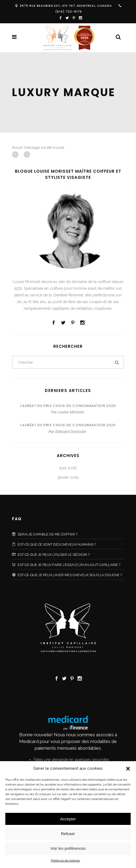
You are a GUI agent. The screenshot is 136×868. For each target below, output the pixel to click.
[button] (128, 769)
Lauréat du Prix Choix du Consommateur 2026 (68, 425)
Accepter (68, 819)
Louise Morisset (71, 412)
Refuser (68, 834)
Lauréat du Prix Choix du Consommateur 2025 (68, 406)
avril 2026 (68, 468)
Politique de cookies (65, 861)
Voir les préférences (68, 848)
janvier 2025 (68, 477)
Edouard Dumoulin (71, 432)
